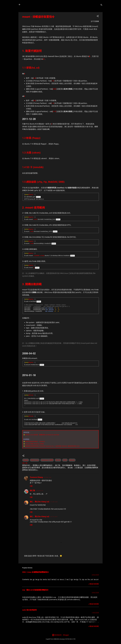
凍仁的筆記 (29, 5)
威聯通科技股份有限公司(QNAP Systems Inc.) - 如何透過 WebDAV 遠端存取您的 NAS (52, 446)
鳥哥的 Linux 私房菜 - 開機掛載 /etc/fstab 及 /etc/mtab (42, 435)
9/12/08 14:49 (47, 477)
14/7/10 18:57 (54, 517)
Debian (26, 460)
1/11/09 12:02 (54, 502)
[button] (98, 16)
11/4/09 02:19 (39, 491)
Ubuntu (72, 460)
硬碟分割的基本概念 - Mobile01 (35, 441)
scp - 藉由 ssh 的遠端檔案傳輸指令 (35, 590)
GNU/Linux (35, 460)
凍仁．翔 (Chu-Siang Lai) (40, 502)
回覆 (31, 486)
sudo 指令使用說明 (29, 610)
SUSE (65, 460)
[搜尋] (101, 5)
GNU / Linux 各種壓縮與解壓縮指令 (35, 572)
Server (58, 460)
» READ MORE (94, 584)
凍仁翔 (32, 490)
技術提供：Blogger (61, 635)
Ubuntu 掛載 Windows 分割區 (35, 444)
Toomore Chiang (36, 477)
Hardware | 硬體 (47, 460)
